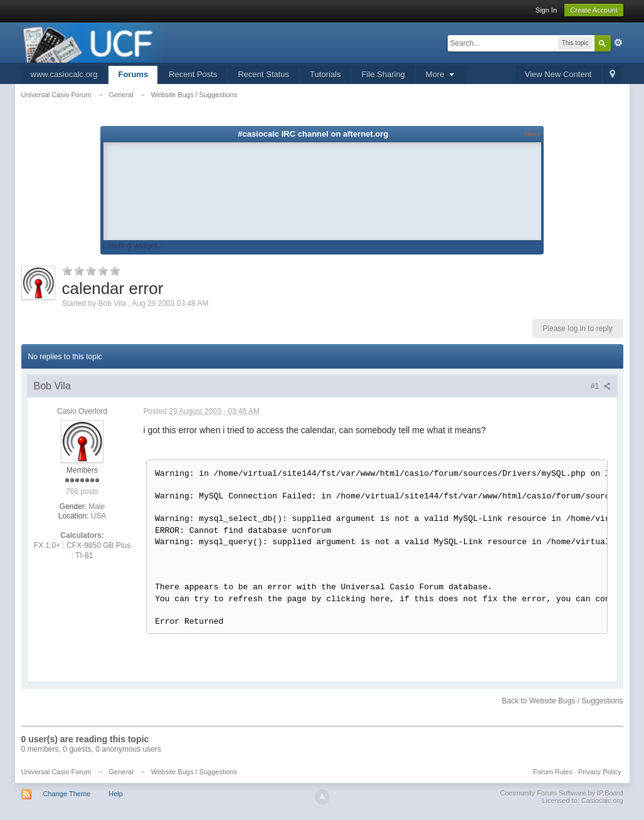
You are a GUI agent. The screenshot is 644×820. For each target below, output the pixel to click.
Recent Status (263, 74)
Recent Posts (193, 74)
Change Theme (67, 794)
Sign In (546, 10)
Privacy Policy (599, 772)
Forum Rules (553, 772)
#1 (601, 386)
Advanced (618, 43)
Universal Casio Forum (56, 772)
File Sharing (383, 74)
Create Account (594, 10)
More (441, 74)
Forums (133, 74)
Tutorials (325, 74)
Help (116, 794)
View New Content (558, 74)
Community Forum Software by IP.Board (561, 793)
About (531, 134)
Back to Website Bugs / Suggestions (562, 701)
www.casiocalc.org (64, 74)
